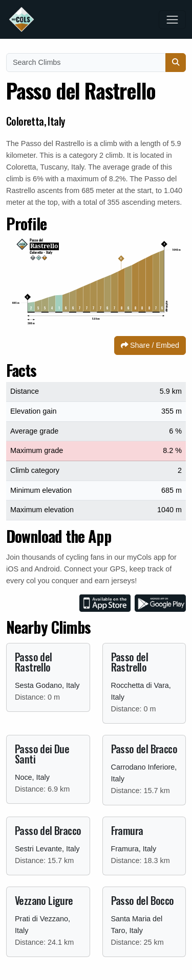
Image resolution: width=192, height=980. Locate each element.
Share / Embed (150, 345)
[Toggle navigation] (172, 20)
